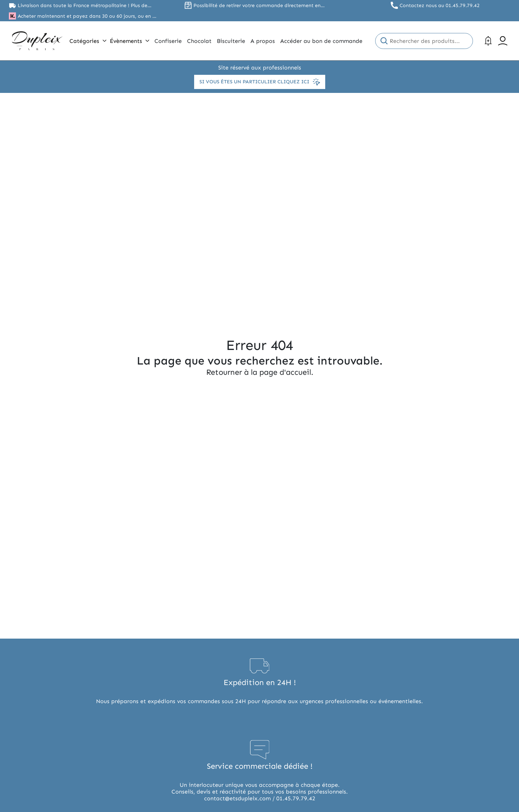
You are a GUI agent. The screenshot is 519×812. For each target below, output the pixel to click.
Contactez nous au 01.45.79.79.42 (440, 5)
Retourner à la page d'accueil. (260, 372)
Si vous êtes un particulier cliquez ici (260, 82)
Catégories (88, 41)
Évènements (129, 41)
